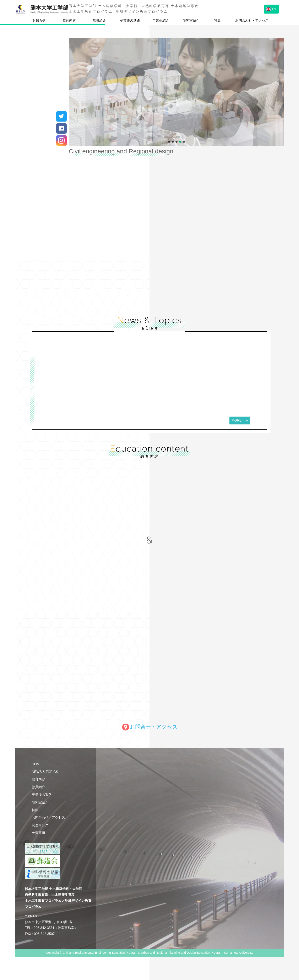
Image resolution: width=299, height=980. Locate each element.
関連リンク (40, 825)
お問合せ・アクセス (150, 727)
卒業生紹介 (161, 20)
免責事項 (38, 833)
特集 (217, 20)
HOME (37, 764)
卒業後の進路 (130, 20)
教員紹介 (99, 20)
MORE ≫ (239, 421)
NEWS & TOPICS (45, 772)
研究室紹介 (191, 20)
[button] (169, 142)
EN (271, 9)
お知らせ (39, 20)
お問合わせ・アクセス (252, 20)
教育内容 (69, 20)
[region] (176, 92)
